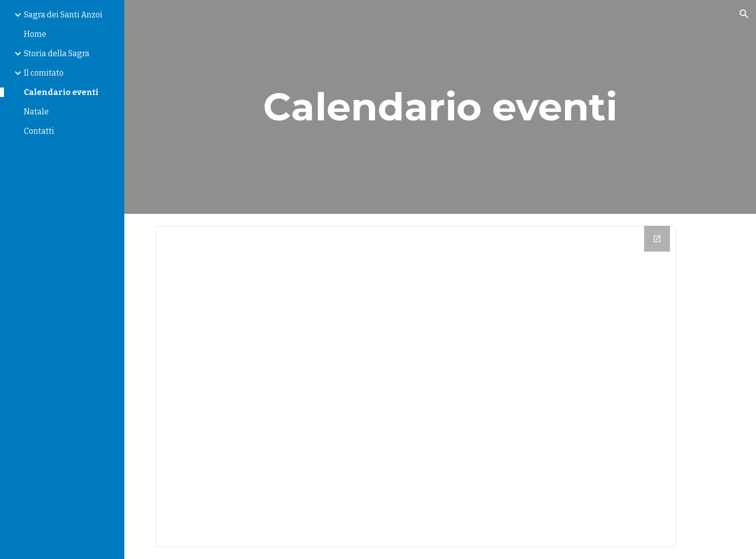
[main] (440, 107)
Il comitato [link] (44, 73)
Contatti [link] (39, 131)
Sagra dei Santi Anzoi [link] (63, 15)
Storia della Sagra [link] (57, 53)
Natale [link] (36, 112)
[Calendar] (416, 386)
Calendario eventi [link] (61, 92)
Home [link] (35, 34)
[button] (744, 14)
